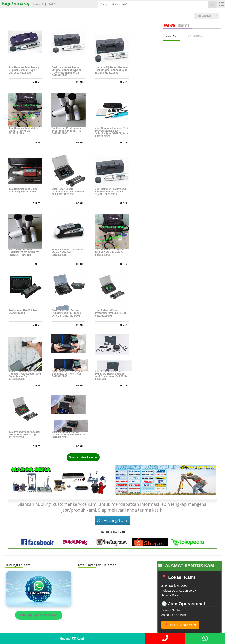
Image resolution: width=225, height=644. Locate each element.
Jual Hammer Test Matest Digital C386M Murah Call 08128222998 (110, 252)
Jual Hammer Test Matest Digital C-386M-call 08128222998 (23, 131)
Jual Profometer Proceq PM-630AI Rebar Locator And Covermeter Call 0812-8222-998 (111, 375)
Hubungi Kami (112, 520)
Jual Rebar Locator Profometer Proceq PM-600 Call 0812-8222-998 (68, 192)
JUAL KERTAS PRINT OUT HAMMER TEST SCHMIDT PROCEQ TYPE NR (24, 252)
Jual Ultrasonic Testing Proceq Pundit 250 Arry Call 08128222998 (68, 435)
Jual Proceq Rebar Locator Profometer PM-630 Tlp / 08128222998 (24, 435)
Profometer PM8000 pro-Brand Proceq (23, 312)
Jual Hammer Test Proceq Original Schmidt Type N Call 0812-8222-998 (24, 70)
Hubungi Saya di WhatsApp (39, 615)
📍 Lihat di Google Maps (180, 625)
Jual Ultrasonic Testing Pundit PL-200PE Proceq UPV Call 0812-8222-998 (66, 313)
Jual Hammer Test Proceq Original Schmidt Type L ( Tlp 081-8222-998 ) (110, 192)
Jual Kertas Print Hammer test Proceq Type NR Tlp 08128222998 (67, 131)
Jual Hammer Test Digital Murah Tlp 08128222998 (23, 190)
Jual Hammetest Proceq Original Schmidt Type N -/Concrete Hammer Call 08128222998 (66, 72)
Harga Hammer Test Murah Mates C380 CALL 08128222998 (68, 252)
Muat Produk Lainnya (83, 457)
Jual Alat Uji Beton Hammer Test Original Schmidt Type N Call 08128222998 (112, 70)
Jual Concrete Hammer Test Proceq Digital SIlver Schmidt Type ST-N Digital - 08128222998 (112, 132)
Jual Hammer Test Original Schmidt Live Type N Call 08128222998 (68, 374)
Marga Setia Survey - (17, 4)
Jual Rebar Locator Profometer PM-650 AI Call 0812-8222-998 (111, 313)
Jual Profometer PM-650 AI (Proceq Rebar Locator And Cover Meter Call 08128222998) (25, 375)
